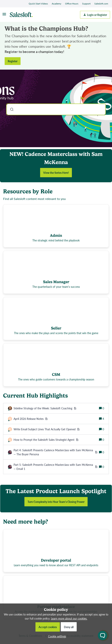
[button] (56, 636)
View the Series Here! (56, 173)
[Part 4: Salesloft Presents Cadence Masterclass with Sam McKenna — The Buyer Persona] (56, 452)
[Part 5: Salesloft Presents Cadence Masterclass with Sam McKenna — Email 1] (56, 467)
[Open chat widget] (103, 635)
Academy (56, 4)
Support (86, 4)
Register (13, 61)
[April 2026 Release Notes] (31, 419)
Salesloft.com (101, 4)
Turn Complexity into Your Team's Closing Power (56, 502)
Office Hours (72, 4)
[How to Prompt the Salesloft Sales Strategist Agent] (46, 440)
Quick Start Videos (38, 4)
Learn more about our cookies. (69, 618)
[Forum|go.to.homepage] (22, 15)
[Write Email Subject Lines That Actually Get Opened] (47, 429)
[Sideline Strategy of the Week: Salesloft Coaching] (45, 408)
